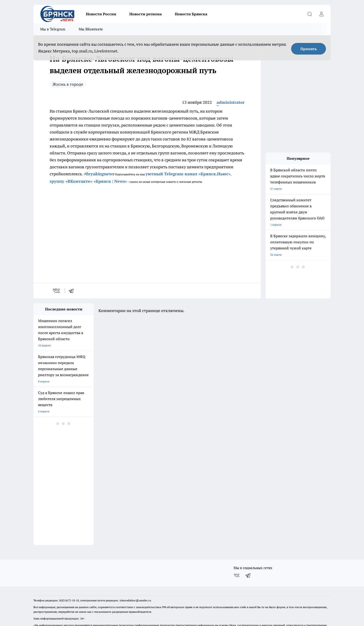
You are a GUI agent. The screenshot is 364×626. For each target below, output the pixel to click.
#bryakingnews (99, 174)
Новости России (101, 14)
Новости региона (146, 14)
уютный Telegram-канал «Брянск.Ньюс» (188, 174)
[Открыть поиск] (310, 14)
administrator (231, 102)
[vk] (57, 291)
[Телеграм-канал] (248, 547)
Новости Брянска (191, 14)
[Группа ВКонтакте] (237, 547)
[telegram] (73, 291)
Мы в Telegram (53, 29)
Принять (309, 49)
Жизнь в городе (68, 84)
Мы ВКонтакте (91, 29)
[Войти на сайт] (321, 14)
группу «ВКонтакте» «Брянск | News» (88, 181)
